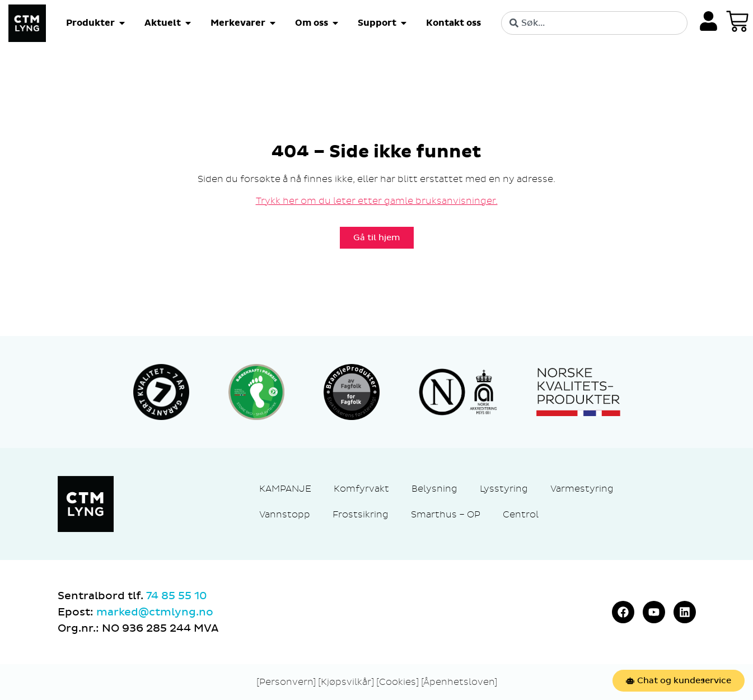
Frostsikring (361, 514)
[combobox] (594, 23)
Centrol (521, 514)
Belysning (434, 489)
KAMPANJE (285, 489)
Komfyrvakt (361, 489)
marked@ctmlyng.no (155, 612)
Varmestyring (582, 489)
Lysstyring (504, 489)
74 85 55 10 (176, 596)
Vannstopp (285, 514)
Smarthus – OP (446, 514)
